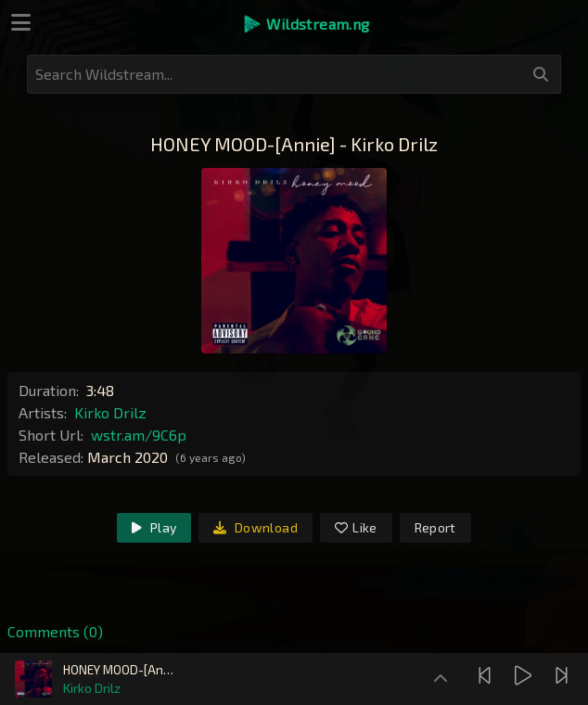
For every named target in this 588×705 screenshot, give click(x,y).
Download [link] (256, 527)
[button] (306, 24)
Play (154, 527)
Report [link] (435, 527)
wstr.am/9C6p (139, 435)
